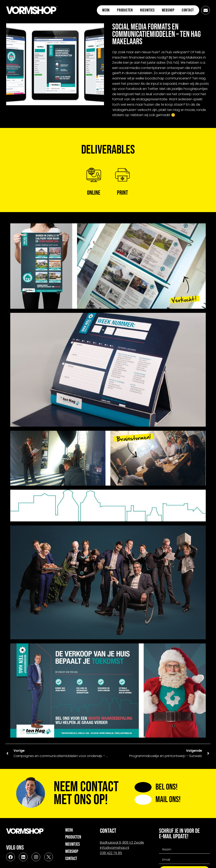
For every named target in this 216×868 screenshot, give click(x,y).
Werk (106, 10)
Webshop (168, 10)
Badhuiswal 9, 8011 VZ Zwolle (122, 843)
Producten (125, 10)
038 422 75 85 (111, 853)
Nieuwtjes (147, 10)
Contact (188, 10)
